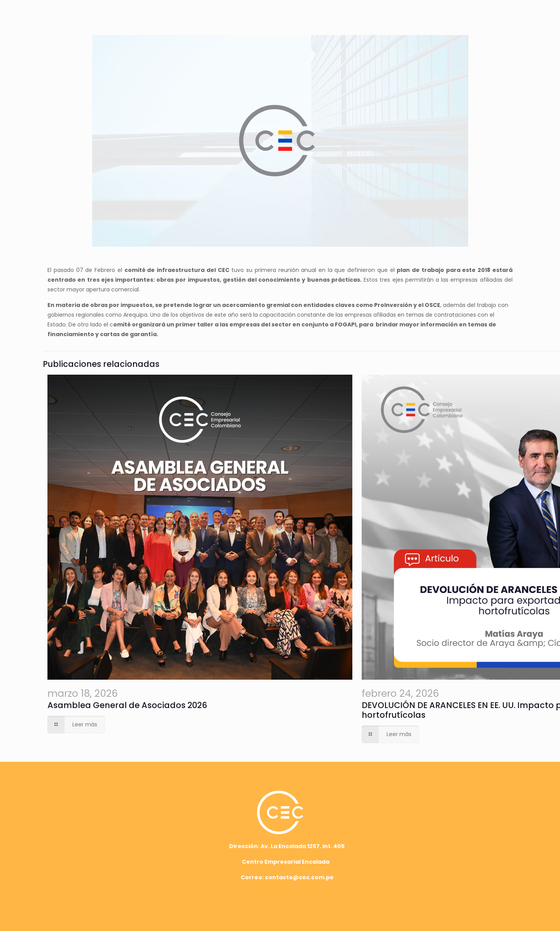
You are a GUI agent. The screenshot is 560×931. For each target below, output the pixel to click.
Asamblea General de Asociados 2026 (127, 705)
